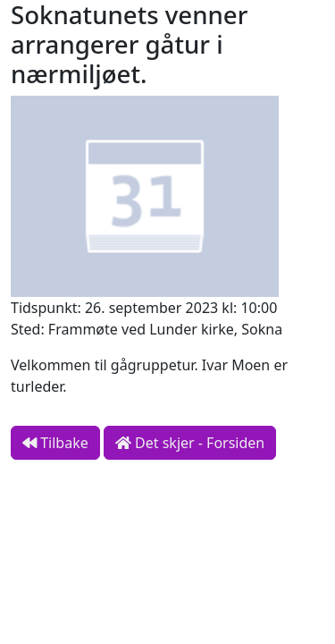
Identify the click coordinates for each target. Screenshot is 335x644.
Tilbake (55, 443)
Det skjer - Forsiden (190, 443)
